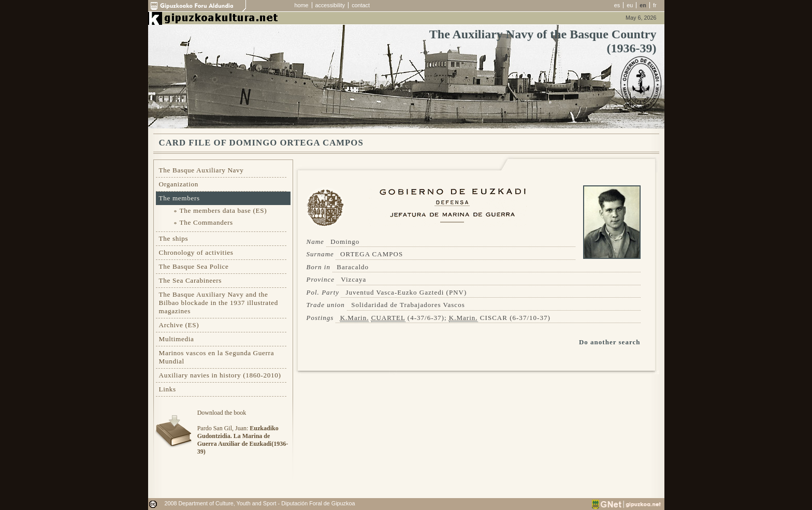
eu (630, 5)
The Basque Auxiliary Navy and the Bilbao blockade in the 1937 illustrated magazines (219, 303)
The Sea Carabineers (191, 280)
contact (361, 5)
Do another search (610, 342)
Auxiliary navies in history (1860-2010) (220, 375)
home (302, 5)
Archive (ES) (179, 325)
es (617, 5)
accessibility (330, 5)
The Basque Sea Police (194, 266)
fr (655, 5)
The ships (174, 238)
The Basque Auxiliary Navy (201, 170)
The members (179, 198)
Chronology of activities (196, 252)
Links (168, 389)
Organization (179, 184)
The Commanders (206, 222)
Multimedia (177, 339)
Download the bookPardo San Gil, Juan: (243, 432)
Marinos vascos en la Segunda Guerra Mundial (217, 357)
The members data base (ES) (223, 210)
